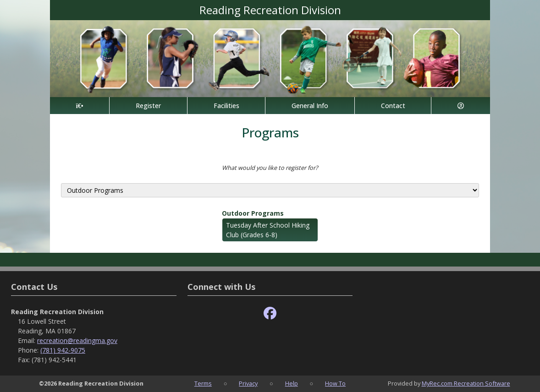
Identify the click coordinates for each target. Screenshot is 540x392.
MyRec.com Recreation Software (466, 383)
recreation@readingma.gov (77, 340)
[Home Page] (80, 106)
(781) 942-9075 (63, 350)
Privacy (248, 383)
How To (335, 383)
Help (292, 383)
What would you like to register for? (270, 168)
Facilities (226, 106)
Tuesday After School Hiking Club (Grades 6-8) (268, 230)
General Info (310, 106)
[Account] (461, 106)
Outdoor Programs (253, 213)
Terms (203, 383)
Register (148, 106)
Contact (393, 106)
